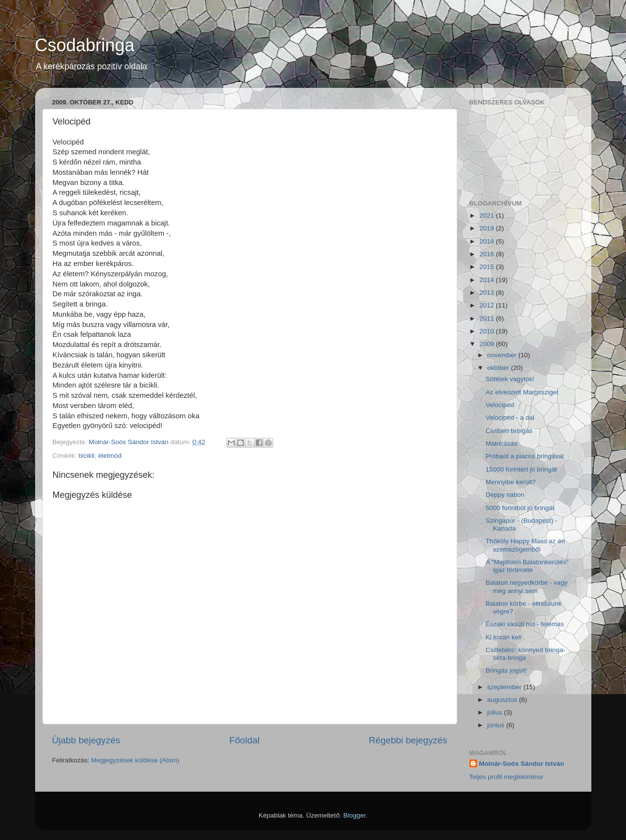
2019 (487, 228)
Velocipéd (500, 405)
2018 (487, 241)
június (497, 725)
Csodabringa (85, 45)
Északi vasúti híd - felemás (525, 624)
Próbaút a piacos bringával (525, 456)
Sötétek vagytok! (510, 379)
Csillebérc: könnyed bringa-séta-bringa (525, 654)
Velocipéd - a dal (510, 418)
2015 (487, 267)
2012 (487, 305)
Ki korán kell (504, 637)
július (496, 712)
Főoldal (244, 740)
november (503, 355)
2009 (487, 344)
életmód (110, 456)
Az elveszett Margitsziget (522, 392)
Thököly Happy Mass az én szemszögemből (525, 545)
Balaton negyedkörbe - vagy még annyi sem (526, 586)
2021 (487, 215)
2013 (487, 293)
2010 (487, 331)
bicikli (87, 456)
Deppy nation (505, 495)
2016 (487, 254)
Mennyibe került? (511, 482)
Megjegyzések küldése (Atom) (135, 760)
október (499, 368)
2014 (487, 280)
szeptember (505, 687)
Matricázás (501, 443)
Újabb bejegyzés (86, 740)
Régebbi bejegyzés (408, 740)
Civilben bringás (509, 431)
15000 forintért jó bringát (521, 469)
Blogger (354, 815)
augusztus (503, 700)
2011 (487, 318)
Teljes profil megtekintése (506, 777)
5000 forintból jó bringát (520, 508)
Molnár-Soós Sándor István (522, 764)
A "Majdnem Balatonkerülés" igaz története (527, 566)
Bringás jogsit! (506, 670)
